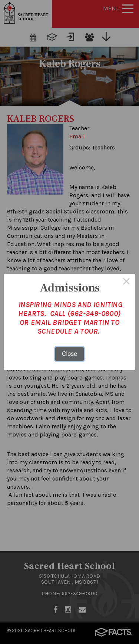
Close (69, 354)
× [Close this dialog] (126, 283)
